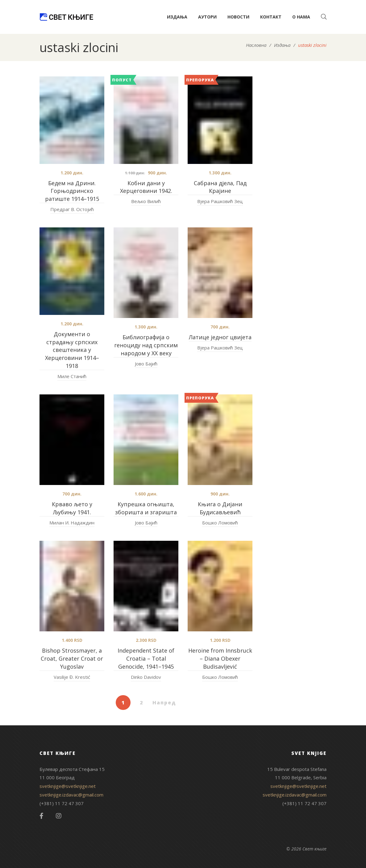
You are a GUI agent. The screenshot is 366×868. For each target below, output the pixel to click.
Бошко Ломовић (220, 523)
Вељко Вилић (146, 201)
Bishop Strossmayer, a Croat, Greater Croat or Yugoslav (72, 658)
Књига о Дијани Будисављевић (220, 508)
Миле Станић (72, 376)
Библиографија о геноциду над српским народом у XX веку (146, 345)
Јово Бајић (146, 364)
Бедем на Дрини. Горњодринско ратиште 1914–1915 (72, 191)
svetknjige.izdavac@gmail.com (71, 795)
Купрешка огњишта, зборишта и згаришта (146, 508)
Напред (164, 703)
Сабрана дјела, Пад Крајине (220, 187)
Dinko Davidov (146, 677)
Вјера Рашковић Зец (220, 201)
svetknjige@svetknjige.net (68, 786)
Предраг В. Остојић (72, 209)
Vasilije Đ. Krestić (72, 677)
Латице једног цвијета (220, 337)
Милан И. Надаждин (72, 523)
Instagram (59, 816)
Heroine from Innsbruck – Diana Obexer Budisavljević (220, 658)
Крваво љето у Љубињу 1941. (72, 508)
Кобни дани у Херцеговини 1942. (146, 187)
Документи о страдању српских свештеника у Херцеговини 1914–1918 (72, 350)
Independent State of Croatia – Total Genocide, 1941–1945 (146, 658)
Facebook (42, 816)
